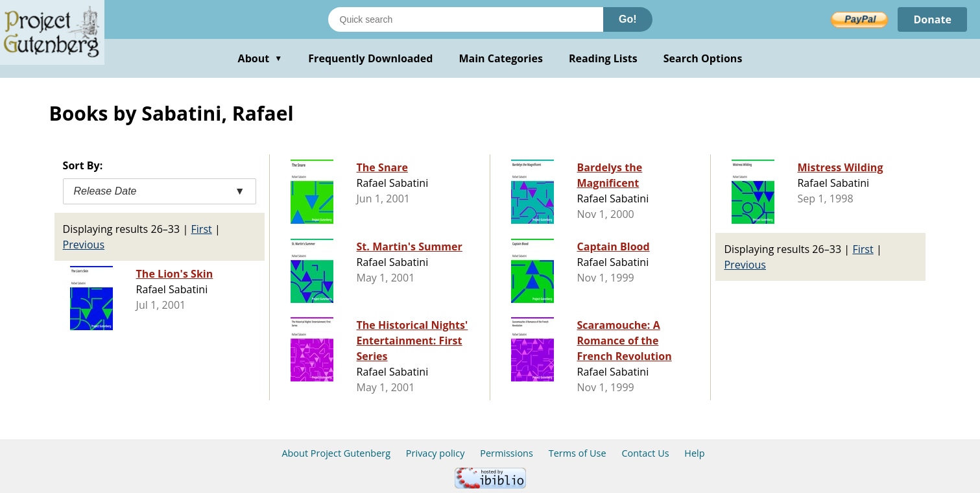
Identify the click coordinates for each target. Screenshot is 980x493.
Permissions (507, 453)
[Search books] (466, 19)
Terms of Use (578, 453)
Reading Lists (603, 58)
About (260, 58)
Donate (932, 19)
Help (694, 453)
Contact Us (645, 453)
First (201, 229)
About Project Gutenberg (336, 453)
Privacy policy (436, 453)
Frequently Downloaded (370, 58)
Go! (628, 19)
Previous (84, 245)
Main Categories (501, 58)
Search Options (703, 58)
